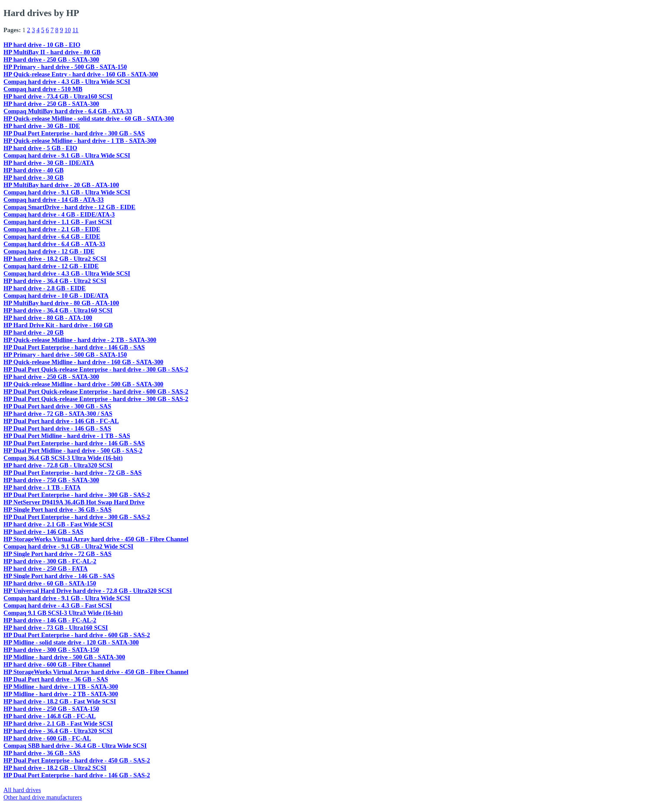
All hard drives (22, 790)
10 (68, 30)
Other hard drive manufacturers (43, 797)
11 (75, 30)
